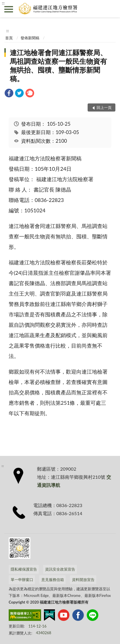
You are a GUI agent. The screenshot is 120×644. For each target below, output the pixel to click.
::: (3, 3)
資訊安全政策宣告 (60, 569)
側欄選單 (9, 9)
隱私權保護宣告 (24, 569)
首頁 (9, 38)
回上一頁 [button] (104, 107)
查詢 (111, 9)
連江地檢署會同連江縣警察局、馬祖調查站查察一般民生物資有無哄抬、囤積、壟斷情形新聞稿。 (58, 65)
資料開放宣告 (83, 580)
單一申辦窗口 (22, 580)
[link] (9, 94)
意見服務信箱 (53, 580)
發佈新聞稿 (30, 38)
